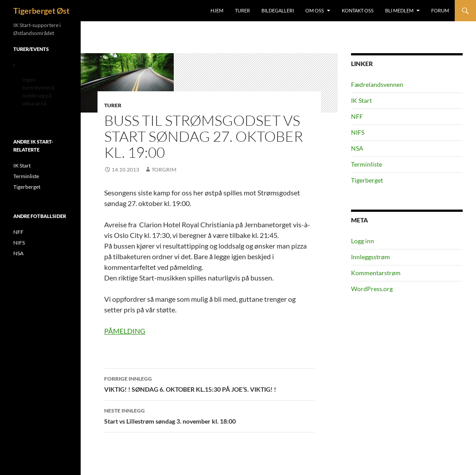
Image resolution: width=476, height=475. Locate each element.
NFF (357, 116)
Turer (242, 10)
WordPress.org (372, 289)
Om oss (315, 10)
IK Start (361, 100)
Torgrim (164, 169)
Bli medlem (399, 10)
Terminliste (367, 164)
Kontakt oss (358, 10)
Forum (440, 10)
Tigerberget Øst (41, 11)
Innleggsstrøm (371, 257)
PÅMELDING (125, 331)
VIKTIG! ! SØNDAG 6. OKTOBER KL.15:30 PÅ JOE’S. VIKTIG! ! (209, 383)
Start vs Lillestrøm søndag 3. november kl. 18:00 (209, 415)
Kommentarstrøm (376, 273)
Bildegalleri (278, 10)
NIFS (358, 132)
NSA (357, 148)
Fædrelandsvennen (377, 84)
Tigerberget (367, 180)
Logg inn (363, 241)
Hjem (217, 10)
